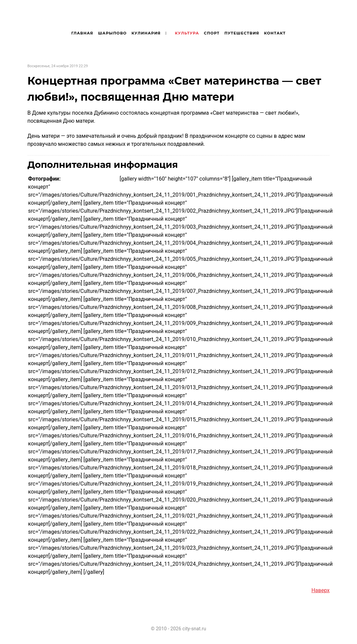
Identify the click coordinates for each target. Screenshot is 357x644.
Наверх (320, 590)
